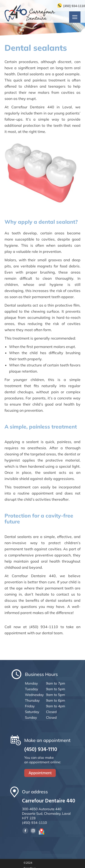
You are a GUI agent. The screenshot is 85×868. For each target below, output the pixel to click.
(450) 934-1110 (74, 6)
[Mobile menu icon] (75, 17)
